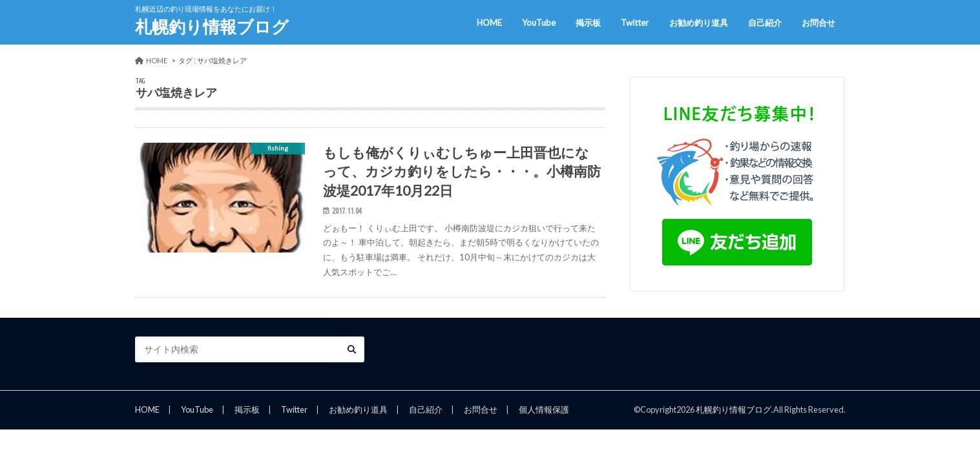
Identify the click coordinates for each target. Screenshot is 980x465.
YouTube (539, 23)
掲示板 (588, 23)
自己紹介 (765, 23)
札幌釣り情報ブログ (212, 26)
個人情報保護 (544, 409)
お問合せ (818, 23)
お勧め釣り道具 (699, 23)
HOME (489, 23)
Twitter (635, 23)
